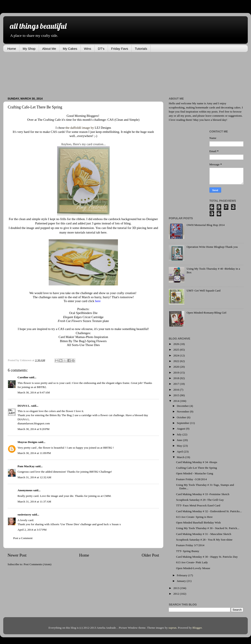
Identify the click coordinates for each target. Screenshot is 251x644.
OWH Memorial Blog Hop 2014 (205, 225)
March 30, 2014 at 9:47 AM (34, 392)
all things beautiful (38, 26)
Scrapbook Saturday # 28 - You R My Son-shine (204, 540)
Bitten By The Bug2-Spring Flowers (83, 341)
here (150, 228)
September (183, 423)
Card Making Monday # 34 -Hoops (197, 462)
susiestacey (24, 514)
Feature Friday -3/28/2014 (191, 479)
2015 (177, 395)
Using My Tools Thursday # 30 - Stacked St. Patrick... (208, 528)
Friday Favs (120, 49)
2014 (177, 401)
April (180, 452)
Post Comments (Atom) (37, 564)
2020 (177, 367)
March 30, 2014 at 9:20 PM (34, 429)
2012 (177, 594)
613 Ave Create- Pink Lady (192, 562)
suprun (173, 628)
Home (12, 49)
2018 (177, 378)
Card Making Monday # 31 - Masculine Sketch (204, 534)
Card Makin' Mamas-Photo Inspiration (83, 337)
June (180, 440)
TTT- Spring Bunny (188, 551)
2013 (177, 588)
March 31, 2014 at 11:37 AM (34, 502)
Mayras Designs (27, 442)
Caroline (23, 377)
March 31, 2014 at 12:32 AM (34, 477)
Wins (88, 49)
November (183, 411)
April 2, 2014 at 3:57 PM (32, 530)
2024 (177, 355)
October (182, 417)
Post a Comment (23, 538)
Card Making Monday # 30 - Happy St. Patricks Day (207, 557)
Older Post (150, 555)
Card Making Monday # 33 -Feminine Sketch (203, 494)
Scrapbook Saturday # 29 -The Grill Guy (200, 500)
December (183, 406)
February (182, 575)
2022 (177, 361)
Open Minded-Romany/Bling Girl (206, 313)
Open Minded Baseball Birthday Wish (198, 522)
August (181, 429)
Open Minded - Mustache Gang (195, 473)
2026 (177, 344)
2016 (177, 390)
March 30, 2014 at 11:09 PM (34, 453)
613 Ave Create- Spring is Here (194, 517)
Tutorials (141, 49)
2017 (177, 384)
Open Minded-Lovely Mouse (193, 568)
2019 (177, 373)
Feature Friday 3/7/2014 (190, 545)
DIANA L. (24, 406)
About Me (49, 49)
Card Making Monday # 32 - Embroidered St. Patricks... (209, 511)
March (181, 457)
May (180, 446)
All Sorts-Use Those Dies (83, 345)
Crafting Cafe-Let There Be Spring (197, 468)
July (180, 434)
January (182, 581)
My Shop (29, 49)
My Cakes (70, 49)
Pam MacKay (26, 466)
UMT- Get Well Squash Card (203, 291)
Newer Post (17, 555)
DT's (101, 49)
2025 (177, 350)
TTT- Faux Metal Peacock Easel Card (198, 505)
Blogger (197, 628)
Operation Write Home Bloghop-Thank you (212, 247)
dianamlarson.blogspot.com (34, 423)
